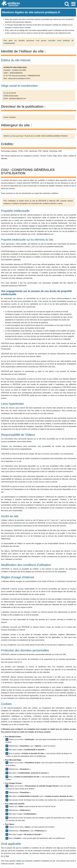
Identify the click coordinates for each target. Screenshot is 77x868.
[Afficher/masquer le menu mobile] (74, 4)
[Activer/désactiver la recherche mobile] (67, 4)
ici (21, 662)
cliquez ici (20, 864)
